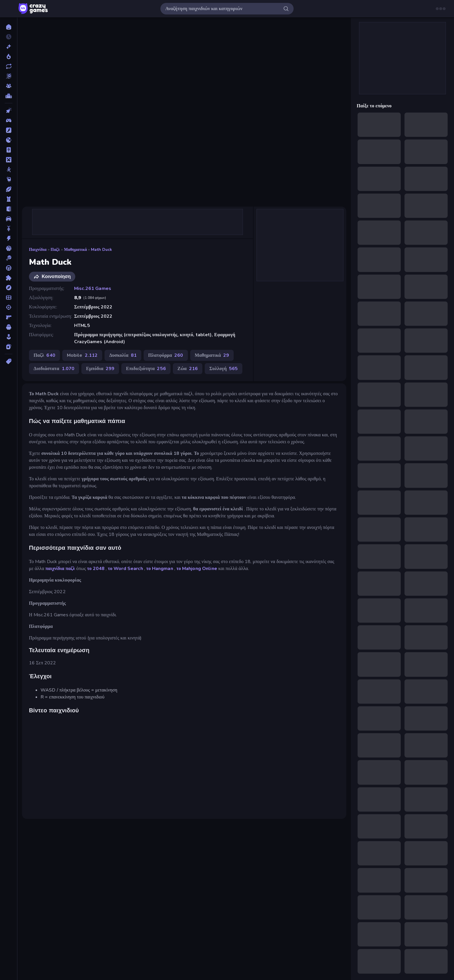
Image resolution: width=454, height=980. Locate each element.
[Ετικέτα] (9, 361)
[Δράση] (9, 238)
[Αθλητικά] (9, 189)
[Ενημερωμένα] (9, 66)
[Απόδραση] (9, 209)
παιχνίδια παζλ (60, 569)
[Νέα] (9, 47)
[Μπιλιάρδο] (9, 258)
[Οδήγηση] (9, 268)
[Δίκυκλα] (9, 229)
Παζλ (55, 250)
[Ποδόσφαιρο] (9, 297)
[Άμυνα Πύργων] (9, 199)
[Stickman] (9, 170)
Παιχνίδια (38, 250)
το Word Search (125, 569)
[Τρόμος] (9, 327)
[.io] (9, 140)
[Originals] (9, 76)
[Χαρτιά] (9, 347)
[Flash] (9, 130)
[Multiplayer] (9, 86)
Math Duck (101, 250)
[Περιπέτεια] (9, 288)
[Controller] (9, 120)
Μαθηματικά (75, 250)
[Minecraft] (9, 160)
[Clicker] (9, 111)
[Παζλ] (9, 278)
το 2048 (96, 569)
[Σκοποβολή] (9, 307)
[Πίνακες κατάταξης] (9, 96)
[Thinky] (9, 179)
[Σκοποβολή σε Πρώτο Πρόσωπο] (9, 317)
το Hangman (160, 569)
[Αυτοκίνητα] (9, 219)
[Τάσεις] (9, 56)
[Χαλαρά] (9, 337)
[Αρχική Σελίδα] (9, 27)
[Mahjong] (9, 150)
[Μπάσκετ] (9, 248)
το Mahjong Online (197, 569)
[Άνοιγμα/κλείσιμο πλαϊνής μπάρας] (9, 9)
